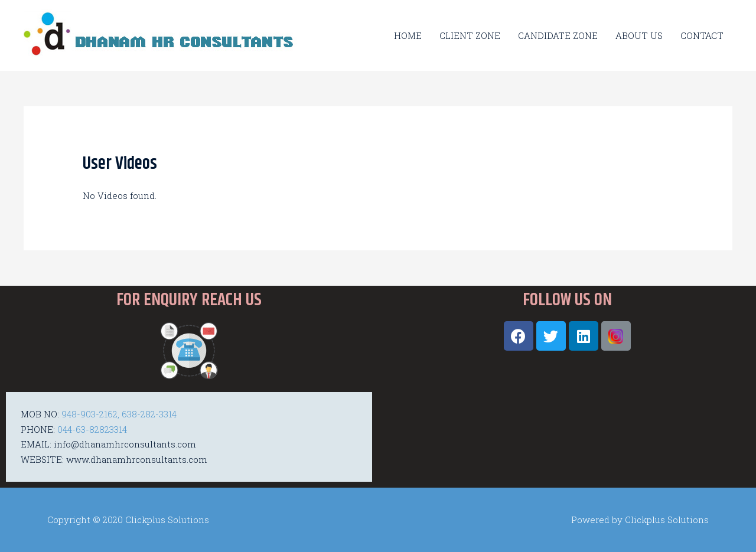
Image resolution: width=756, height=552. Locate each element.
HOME (408, 35)
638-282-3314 (149, 414)
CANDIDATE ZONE (558, 35)
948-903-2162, (90, 414)
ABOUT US (639, 35)
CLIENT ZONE (470, 35)
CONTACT (702, 35)
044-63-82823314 (92, 429)
